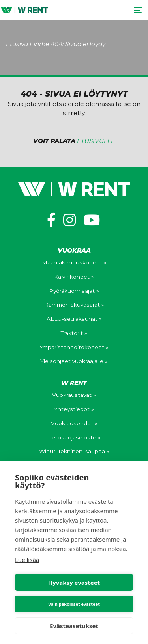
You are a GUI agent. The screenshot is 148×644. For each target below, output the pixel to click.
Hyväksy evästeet (74, 583)
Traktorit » (74, 333)
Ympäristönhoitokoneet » (74, 347)
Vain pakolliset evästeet (74, 604)
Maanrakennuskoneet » (74, 262)
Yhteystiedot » (74, 409)
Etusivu (17, 44)
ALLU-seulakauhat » (74, 319)
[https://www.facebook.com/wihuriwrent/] (52, 220)
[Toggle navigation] (138, 10)
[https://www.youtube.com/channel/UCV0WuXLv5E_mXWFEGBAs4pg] (92, 220)
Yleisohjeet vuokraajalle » (74, 361)
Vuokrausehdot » (74, 423)
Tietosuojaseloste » (74, 437)
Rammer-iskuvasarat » (74, 305)
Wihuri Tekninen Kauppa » (74, 451)
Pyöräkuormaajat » (74, 291)
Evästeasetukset (74, 626)
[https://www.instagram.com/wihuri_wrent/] (69, 220)
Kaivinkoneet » (74, 277)
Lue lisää (27, 560)
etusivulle (96, 141)
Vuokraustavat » (74, 395)
